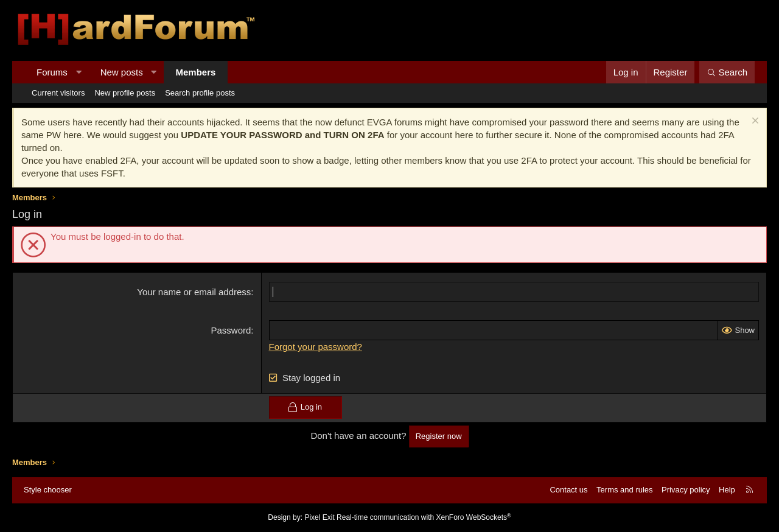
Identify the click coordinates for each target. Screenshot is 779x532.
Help (727, 490)
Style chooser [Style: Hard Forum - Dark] (48, 490)
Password (231, 330)
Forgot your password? (316, 347)
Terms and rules (624, 490)
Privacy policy (686, 490)
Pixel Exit (319, 517)
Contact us (568, 490)
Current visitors (58, 93)
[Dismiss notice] (754, 122)
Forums (52, 72)
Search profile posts (200, 93)
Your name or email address (194, 292)
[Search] (727, 72)
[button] (78, 72)
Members (196, 72)
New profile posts (125, 93)
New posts (122, 72)
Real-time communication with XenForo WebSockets (424, 517)
